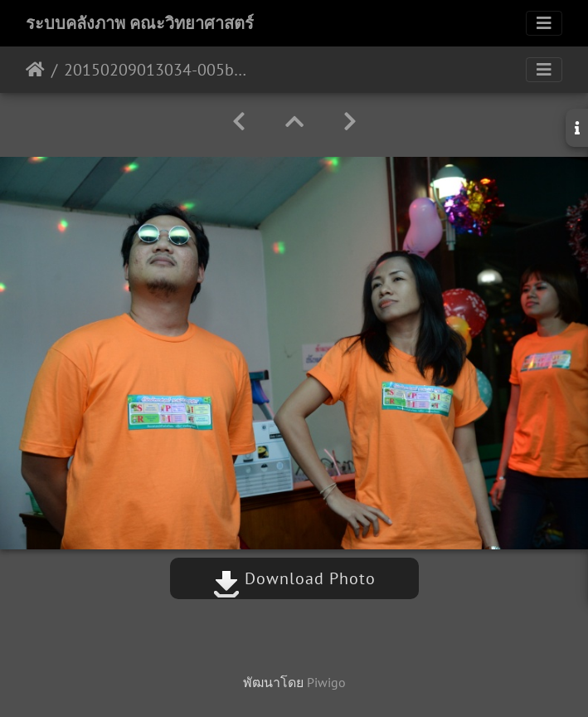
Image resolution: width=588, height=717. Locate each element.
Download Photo (294, 578)
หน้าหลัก (35, 70)
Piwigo (326, 682)
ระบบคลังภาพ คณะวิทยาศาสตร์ (140, 23)
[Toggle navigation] (544, 23)
